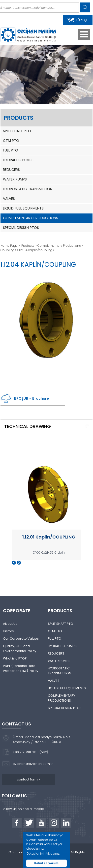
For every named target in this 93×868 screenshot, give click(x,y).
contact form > (29, 779)
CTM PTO (11, 141)
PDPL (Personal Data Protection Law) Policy (21, 668)
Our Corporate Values (21, 639)
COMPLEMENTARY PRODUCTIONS (31, 218)
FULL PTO (11, 150)
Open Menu (84, 34)
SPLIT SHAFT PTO (17, 131)
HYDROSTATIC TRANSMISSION (28, 189)
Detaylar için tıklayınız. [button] (43, 853)
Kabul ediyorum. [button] (47, 863)
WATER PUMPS (15, 179)
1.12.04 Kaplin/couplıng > (37, 250)
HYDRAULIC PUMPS (18, 160)
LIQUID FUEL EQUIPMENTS (23, 208)
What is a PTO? (15, 658)
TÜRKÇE (78, 20)
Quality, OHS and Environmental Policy (20, 648)
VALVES (9, 199)
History (8, 631)
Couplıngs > (10, 250)
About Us (10, 624)
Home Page (9, 246)
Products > (29, 246)
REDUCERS (11, 170)
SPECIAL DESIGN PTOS (21, 228)
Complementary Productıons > (60, 246)
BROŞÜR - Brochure (25, 399)
